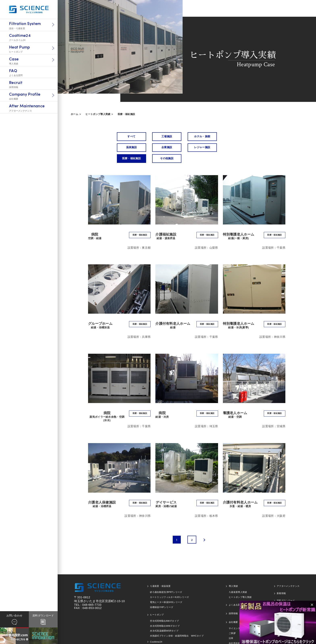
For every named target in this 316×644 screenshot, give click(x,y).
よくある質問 (236, 594)
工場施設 (166, 137)
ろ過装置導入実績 (238, 582)
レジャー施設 (166, 148)
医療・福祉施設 (126, 114)
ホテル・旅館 (201, 137)
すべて (131, 137)
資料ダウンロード (286, 590)
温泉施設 (235, 137)
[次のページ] (204, 529)
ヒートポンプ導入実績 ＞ (99, 114)
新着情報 (281, 583)
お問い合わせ (284, 597)
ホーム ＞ (76, 114)
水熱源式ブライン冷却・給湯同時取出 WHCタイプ (177, 625)
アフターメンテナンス (288, 576)
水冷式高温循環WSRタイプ (164, 620)
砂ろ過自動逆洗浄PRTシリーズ (166, 582)
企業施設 (131, 148)
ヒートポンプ (157, 604)
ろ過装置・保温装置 (160, 576)
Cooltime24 (156, 631)
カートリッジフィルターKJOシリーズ (169, 587)
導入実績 (233, 576)
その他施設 (235, 148)
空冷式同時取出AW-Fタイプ (164, 610)
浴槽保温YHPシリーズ (162, 597)
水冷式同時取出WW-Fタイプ (165, 615)
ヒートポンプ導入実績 (240, 587)
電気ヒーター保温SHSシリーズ (166, 592)
